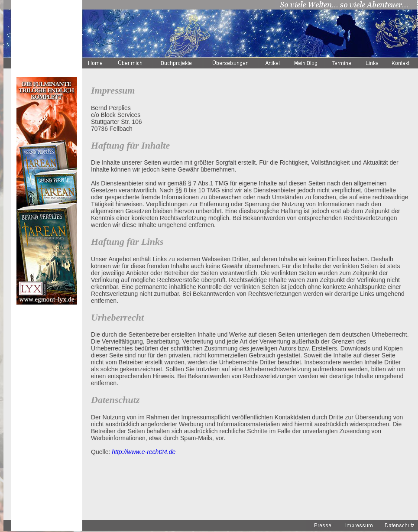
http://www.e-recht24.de (144, 452)
